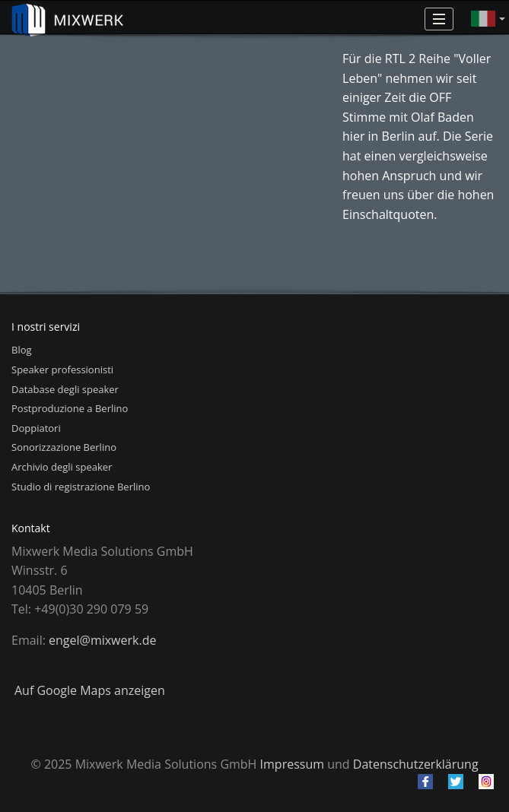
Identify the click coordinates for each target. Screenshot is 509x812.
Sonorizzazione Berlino (64, 447)
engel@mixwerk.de (102, 640)
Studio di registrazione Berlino (81, 487)
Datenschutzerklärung (416, 764)
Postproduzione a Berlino (70, 408)
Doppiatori (36, 428)
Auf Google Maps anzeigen (90, 690)
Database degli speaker (65, 389)
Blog (22, 350)
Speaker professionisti (62, 370)
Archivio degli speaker (62, 467)
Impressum (292, 764)
